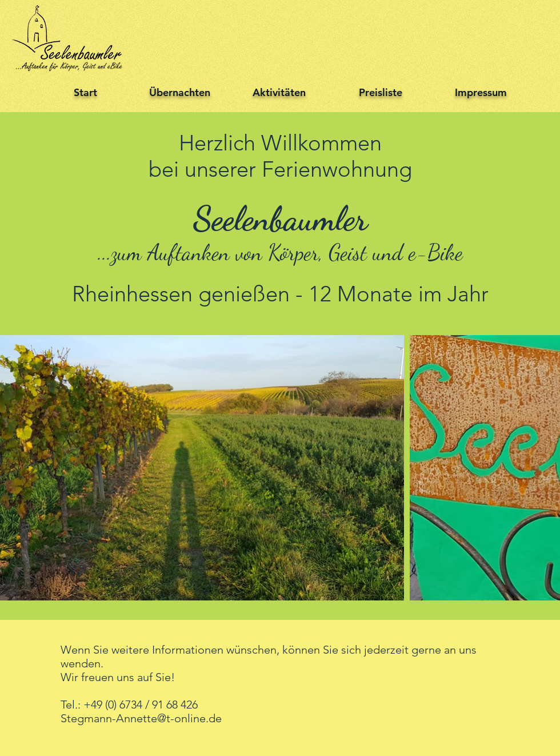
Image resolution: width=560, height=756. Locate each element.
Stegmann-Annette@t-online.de (141, 718)
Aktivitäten (279, 92)
